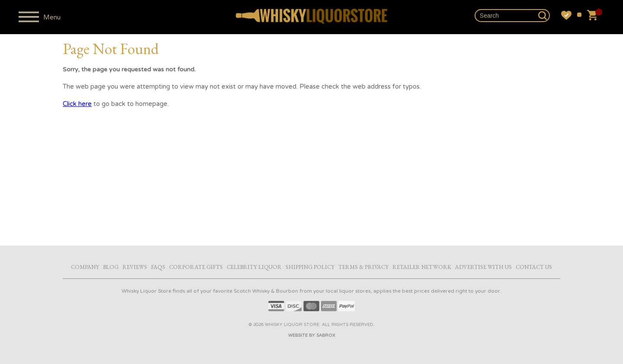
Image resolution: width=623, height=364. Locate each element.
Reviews (135, 267)
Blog (111, 267)
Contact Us (534, 267)
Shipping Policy (310, 267)
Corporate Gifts (196, 267)
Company (85, 267)
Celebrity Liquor (254, 267)
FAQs (158, 267)
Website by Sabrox (312, 335)
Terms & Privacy (363, 267)
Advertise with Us (483, 267)
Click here (77, 104)
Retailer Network (422, 267)
